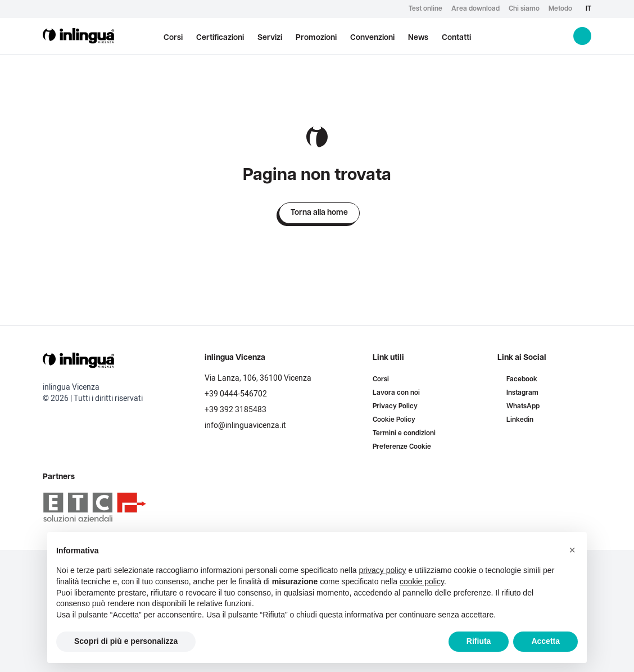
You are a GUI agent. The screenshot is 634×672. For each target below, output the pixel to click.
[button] (572, 550)
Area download (475, 9)
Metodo (560, 9)
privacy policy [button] (383, 570)
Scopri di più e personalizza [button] (126, 641)
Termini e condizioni (404, 434)
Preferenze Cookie (402, 447)
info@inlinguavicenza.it (245, 425)
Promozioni (316, 38)
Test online (425, 9)
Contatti (456, 38)
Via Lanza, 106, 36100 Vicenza (258, 378)
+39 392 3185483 (236, 410)
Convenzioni (372, 38)
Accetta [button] (545, 641)
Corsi (173, 38)
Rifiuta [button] (479, 641)
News (418, 38)
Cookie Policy (394, 420)
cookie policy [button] (422, 581)
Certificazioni (220, 38)
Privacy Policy (395, 407)
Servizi (270, 38)
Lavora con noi (396, 393)
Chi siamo (524, 9)
